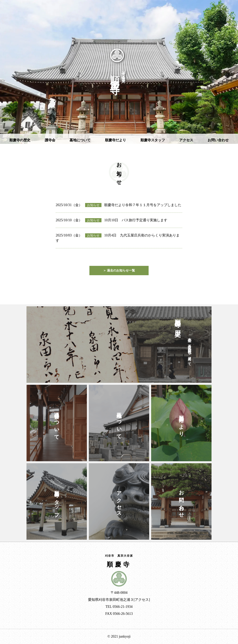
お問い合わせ (218, 140)
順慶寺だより (115, 140)
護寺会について (57, 423)
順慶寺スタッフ (153, 140)
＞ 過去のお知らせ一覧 (119, 270)
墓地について (80, 140)
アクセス (186, 140)
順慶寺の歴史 (20, 140)
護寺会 (50, 140)
